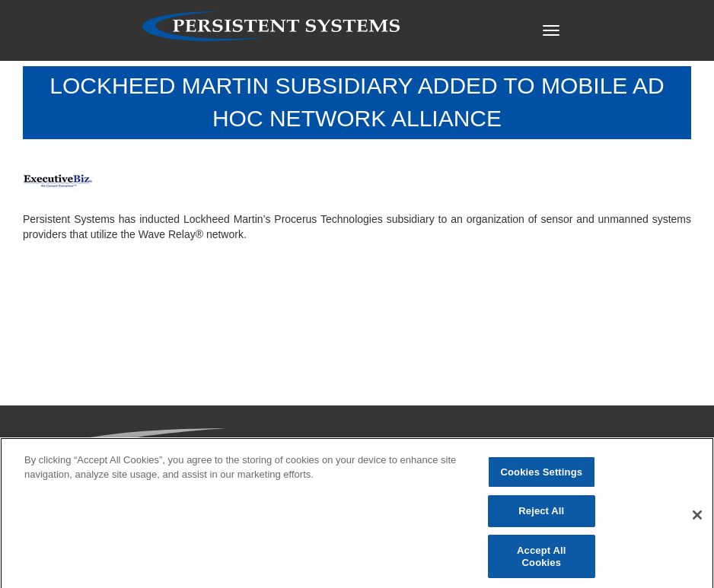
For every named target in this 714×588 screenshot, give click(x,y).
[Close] (697, 519)
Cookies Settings (542, 475)
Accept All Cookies (541, 559)
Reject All (541, 515)
